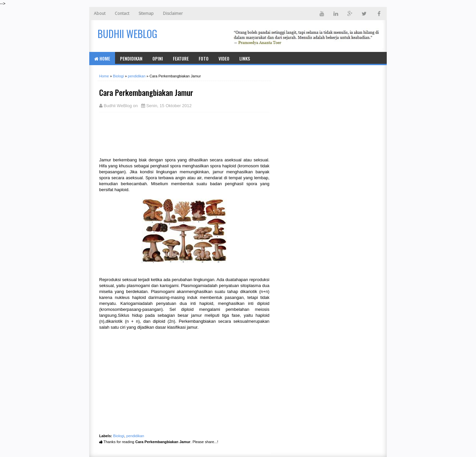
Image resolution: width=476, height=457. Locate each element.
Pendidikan (131, 58)
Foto (204, 58)
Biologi (119, 436)
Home (102, 58)
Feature (181, 58)
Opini (158, 58)
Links (245, 58)
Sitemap (146, 13)
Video (224, 58)
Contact (122, 13)
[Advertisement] (152, 134)
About (100, 13)
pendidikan (135, 436)
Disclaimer (173, 13)
